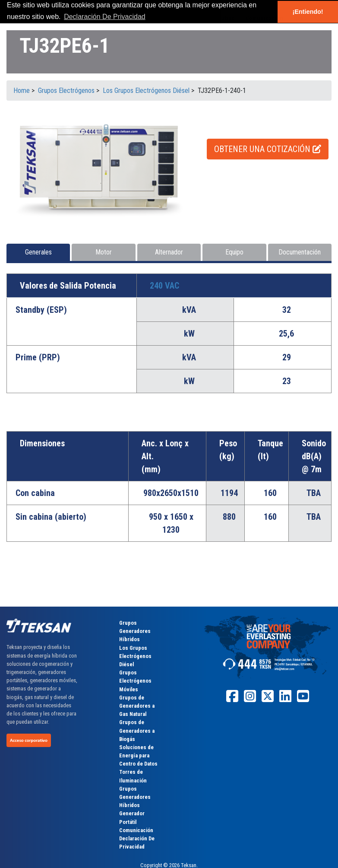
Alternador (169, 252)
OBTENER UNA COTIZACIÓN (268, 149)
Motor (104, 252)
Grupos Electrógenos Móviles (135, 681)
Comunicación (136, 830)
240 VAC (164, 286)
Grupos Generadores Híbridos (135, 631)
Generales (38, 252)
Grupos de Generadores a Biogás (137, 730)
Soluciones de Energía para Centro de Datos (138, 755)
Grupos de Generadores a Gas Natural (137, 706)
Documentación (300, 252)
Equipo (234, 252)
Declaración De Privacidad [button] (105, 17)
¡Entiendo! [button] (308, 12)
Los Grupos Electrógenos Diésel (135, 656)
